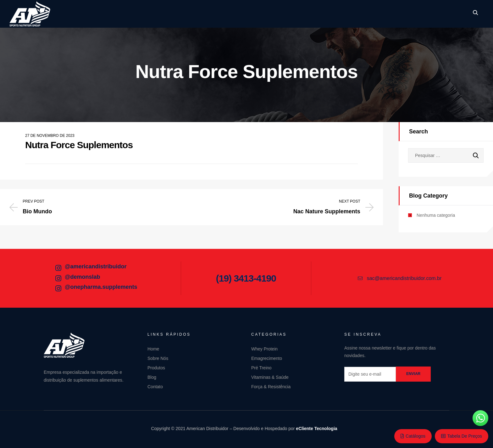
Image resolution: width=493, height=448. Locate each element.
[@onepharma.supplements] (58, 288)
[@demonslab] (58, 278)
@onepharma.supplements (101, 287)
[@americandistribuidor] (58, 268)
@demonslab (83, 277)
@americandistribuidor (96, 266)
